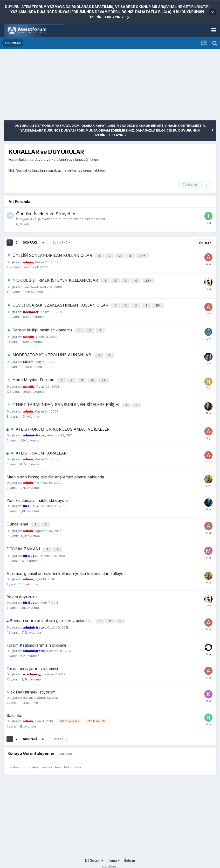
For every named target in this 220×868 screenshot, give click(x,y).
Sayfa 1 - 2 (62, 242)
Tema (114, 850)
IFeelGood (30, 285)
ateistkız (29, 688)
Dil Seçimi (94, 850)
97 (143, 255)
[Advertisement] (60, 86)
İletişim (130, 850)
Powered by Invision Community (110, 861)
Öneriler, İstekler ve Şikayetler (46, 214)
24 (149, 279)
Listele (205, 243)
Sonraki (30, 242)
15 (159, 303)
